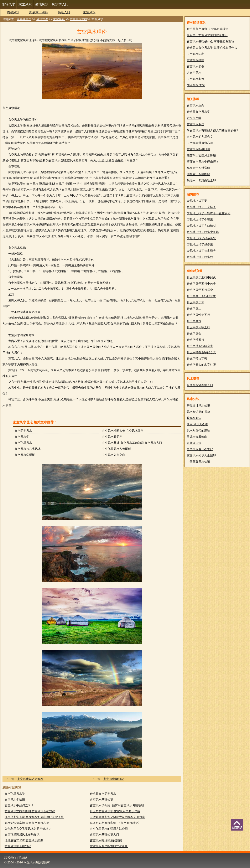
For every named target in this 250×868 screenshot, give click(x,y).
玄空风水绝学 (196, 60)
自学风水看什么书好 (200, 449)
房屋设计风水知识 (198, 405)
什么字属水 (194, 321)
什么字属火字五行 (198, 327)
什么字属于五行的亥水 (201, 296)
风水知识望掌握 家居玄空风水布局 (27, 823)
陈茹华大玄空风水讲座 (201, 155)
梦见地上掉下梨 (197, 201)
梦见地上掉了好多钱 (200, 257)
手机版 (23, 858)
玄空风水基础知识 (101, 800)
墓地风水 (42, 4)
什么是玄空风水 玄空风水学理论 (208, 29)
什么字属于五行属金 (200, 290)
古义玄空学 (194, 118)
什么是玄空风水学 (198, 112)
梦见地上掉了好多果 (200, 244)
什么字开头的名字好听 (201, 365)
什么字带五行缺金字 (200, 346)
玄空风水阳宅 (196, 54)
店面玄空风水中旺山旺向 (203, 162)
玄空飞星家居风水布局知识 (22, 835)
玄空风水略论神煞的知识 (106, 840)
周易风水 (13, 12)
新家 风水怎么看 (197, 424)
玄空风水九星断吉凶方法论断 (109, 846)
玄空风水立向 (78, 19)
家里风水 (25, 4)
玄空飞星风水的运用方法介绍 (109, 829)
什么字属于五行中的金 (201, 284)
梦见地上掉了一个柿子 (201, 207)
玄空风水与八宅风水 (28, 449)
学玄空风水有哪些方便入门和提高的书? (212, 130)
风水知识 (42, 19)
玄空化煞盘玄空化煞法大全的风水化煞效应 (118, 817)
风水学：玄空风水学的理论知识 (207, 35)
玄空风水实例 (196, 66)
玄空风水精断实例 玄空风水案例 (123, 431)
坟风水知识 (194, 418)
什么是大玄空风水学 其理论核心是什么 (212, 48)
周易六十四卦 (38, 12)
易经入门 (64, 12)
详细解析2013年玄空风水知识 (24, 840)
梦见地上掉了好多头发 (201, 238)
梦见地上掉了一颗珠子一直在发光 (209, 213)
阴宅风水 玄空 (196, 85)
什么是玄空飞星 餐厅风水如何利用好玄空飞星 (34, 817)
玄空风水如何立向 (114, 455)
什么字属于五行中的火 (201, 277)
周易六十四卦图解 (198, 174)
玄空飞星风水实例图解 (116, 449)
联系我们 (10, 858)
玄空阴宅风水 (23, 431)
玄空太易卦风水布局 (200, 143)
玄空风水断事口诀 (198, 149)
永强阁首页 (24, 19)
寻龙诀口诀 (194, 443)
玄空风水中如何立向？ (19, 805)
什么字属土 (194, 309)
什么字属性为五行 (198, 315)
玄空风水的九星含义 (200, 137)
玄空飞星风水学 (15, 794)
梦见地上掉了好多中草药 (203, 232)
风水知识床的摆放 (198, 412)
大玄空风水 (194, 73)
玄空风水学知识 (114, 779)
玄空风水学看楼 (25, 455)
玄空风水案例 (196, 79)
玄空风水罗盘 (196, 124)
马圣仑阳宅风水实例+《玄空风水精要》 (115, 823)
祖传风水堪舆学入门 (200, 385)
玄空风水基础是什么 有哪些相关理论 (210, 41)
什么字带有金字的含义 (201, 352)
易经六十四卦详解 (198, 168)
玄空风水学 (22, 437)
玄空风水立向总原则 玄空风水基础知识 (30, 811)
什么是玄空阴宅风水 (103, 794)
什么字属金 (194, 334)
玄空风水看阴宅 (112, 437)
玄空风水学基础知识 (18, 846)
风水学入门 (60, 4)
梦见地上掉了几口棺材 (201, 226)
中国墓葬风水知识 (198, 462)
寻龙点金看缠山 (197, 437)
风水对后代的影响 (198, 430)
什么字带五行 (196, 340)
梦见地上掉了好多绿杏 (201, 251)
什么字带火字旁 (197, 358)
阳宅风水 (9, 4)
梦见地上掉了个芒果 (200, 219)
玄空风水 (89, 12)
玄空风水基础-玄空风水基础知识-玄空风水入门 (132, 443)
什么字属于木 (196, 302)
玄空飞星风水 (23, 443)
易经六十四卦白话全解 (201, 180)
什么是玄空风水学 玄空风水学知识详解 (115, 811)
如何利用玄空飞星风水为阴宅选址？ (28, 829)
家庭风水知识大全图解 (201, 455)
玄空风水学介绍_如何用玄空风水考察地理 (117, 805)
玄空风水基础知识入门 (104, 835)
